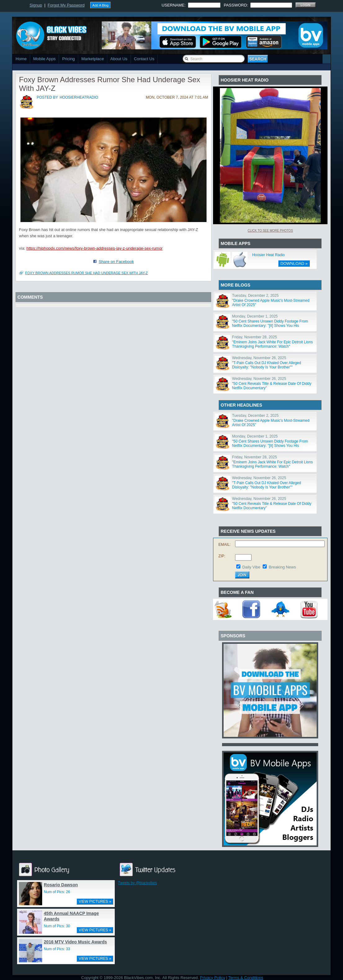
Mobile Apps (45, 59)
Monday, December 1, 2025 (255, 316)
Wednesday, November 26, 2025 (259, 358)
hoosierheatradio (79, 97)
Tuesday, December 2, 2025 (255, 296)
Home (21, 59)
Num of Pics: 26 (57, 892)
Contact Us (144, 59)
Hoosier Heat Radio (268, 255)
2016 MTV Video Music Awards (75, 942)
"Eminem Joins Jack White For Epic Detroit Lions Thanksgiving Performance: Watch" (272, 344)
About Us (119, 59)
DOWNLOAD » (294, 263)
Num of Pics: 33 (57, 949)
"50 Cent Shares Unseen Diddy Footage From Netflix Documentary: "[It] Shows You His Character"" (270, 326)
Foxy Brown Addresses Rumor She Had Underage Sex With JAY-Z (86, 273)
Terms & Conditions (246, 978)
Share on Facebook (116, 262)
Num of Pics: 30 (57, 926)
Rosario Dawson (61, 885)
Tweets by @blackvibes (137, 883)
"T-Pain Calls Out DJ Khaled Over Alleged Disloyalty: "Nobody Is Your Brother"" (266, 365)
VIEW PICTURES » (95, 902)
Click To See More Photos (270, 231)
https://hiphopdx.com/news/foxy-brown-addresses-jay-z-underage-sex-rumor (94, 248)
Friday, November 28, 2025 (254, 337)
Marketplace (93, 59)
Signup (36, 5)
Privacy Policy (213, 978)
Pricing (68, 59)
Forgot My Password (66, 5)
